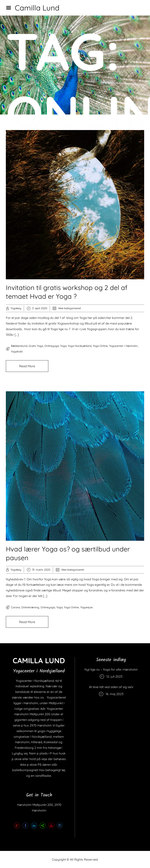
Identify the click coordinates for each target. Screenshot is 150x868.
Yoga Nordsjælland (80, 346)
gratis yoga (36, 346)
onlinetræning (30, 607)
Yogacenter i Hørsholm (123, 346)
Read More (27, 366)
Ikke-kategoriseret (70, 308)
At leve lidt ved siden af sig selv (111, 687)
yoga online (100, 346)
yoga (63, 346)
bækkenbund (19, 346)
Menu (10, 8)
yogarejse (86, 607)
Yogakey (16, 308)
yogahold (17, 352)
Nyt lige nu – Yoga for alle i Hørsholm (111, 669)
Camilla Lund (37, 8)
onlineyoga (52, 346)
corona (15, 607)
